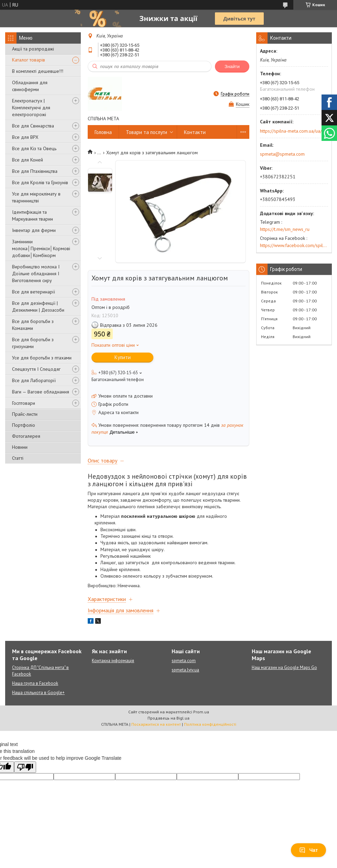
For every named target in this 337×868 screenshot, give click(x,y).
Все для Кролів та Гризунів (40, 182)
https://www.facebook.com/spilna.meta (294, 245)
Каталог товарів (29, 60)
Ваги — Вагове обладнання (41, 392)
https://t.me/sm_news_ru (285, 229)
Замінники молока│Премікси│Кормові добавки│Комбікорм (41, 248)
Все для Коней (28, 160)
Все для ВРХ (25, 137)
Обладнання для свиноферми (30, 86)
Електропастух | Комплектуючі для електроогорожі (31, 108)
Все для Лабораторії (34, 380)
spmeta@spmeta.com (282, 154)
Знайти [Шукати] (232, 66)
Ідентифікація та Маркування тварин (32, 215)
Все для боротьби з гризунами (33, 343)
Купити (123, 357)
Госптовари (24, 403)
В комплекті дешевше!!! (38, 71)
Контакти (195, 132)
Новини (20, 447)
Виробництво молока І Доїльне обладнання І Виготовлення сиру (36, 274)
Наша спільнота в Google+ (38, 693)
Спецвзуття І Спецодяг (36, 369)
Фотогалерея (26, 436)
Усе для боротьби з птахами (42, 358)
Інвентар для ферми (34, 230)
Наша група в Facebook (35, 683)
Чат (308, 850)
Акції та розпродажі (33, 49)
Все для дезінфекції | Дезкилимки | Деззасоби (38, 307)
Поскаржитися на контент (156, 724)
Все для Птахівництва (35, 171)
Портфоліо (24, 425)
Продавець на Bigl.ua (168, 718)
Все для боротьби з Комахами (33, 325)
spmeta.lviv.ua (185, 670)
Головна (103, 132)
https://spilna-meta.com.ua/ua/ (291, 131)
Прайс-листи (25, 414)
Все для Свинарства (33, 126)
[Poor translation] (25, 767)
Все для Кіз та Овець (34, 148)
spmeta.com (184, 661)
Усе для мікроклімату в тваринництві (36, 197)
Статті (18, 458)
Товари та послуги (146, 132)
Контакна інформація (113, 661)
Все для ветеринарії (34, 292)
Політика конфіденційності (210, 724)
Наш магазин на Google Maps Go (284, 667)
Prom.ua (201, 712)
